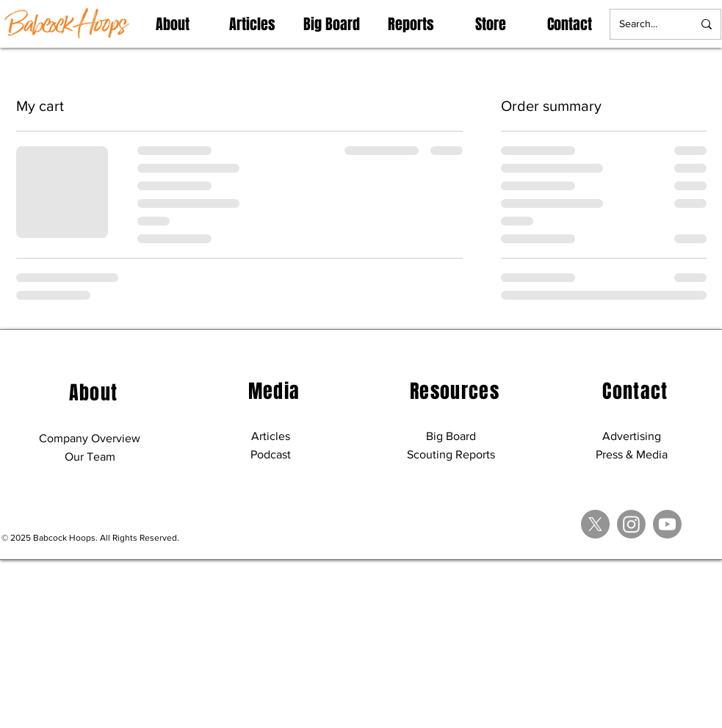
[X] (595, 524)
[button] (173, 24)
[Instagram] (631, 524)
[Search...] (645, 24)
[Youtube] (667, 524)
